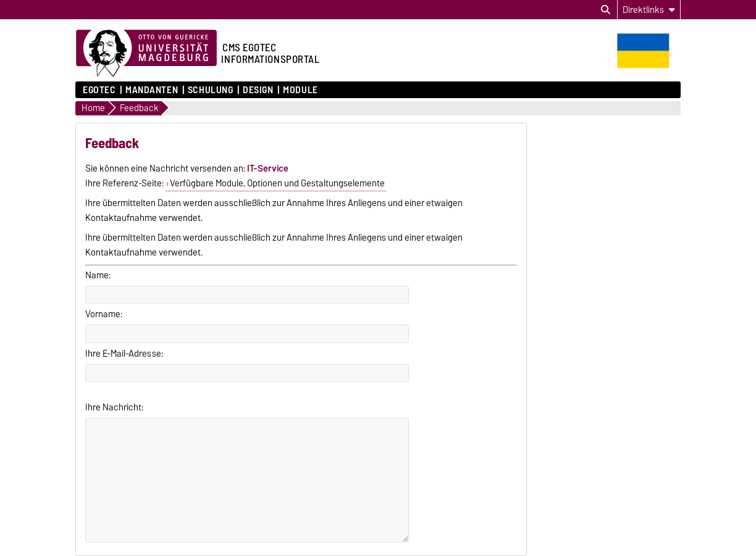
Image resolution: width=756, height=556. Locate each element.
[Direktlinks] (649, 10)
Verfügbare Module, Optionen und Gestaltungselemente (277, 183)
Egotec (99, 90)
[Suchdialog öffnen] (606, 10)
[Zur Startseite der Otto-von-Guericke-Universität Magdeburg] (146, 54)
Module (300, 90)
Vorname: (104, 314)
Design (258, 90)
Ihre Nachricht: (114, 407)
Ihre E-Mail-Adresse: (124, 354)
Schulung (210, 90)
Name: (98, 275)
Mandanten (152, 90)
